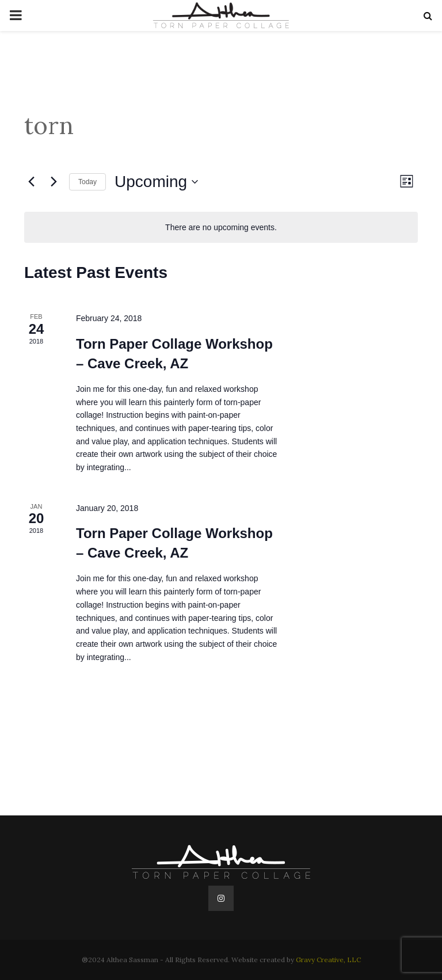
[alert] (221, 228)
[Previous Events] (31, 182)
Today (87, 182)
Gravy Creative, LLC (328, 960)
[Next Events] (54, 182)
